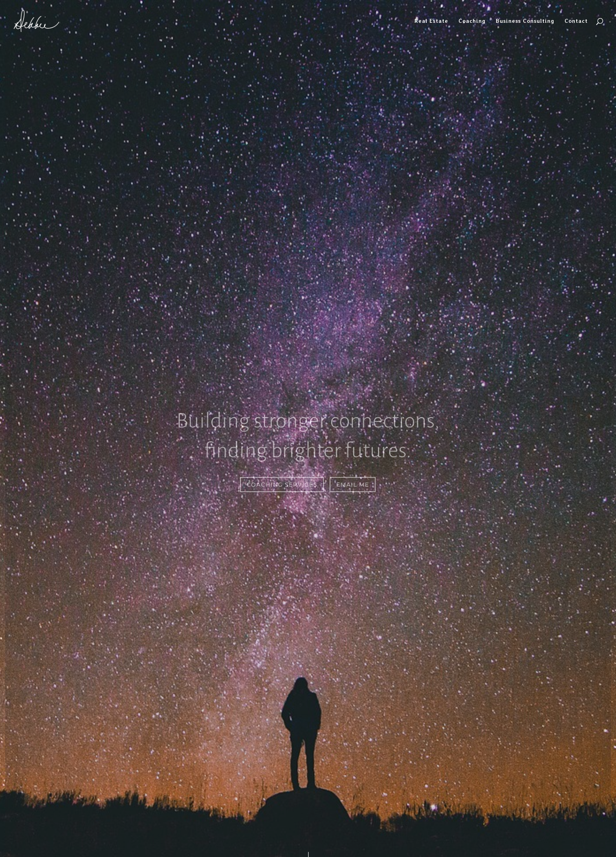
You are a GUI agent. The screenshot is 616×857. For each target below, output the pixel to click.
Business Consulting (525, 21)
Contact (576, 21)
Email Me (353, 484)
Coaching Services (282, 484)
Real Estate (431, 21)
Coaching (472, 21)
